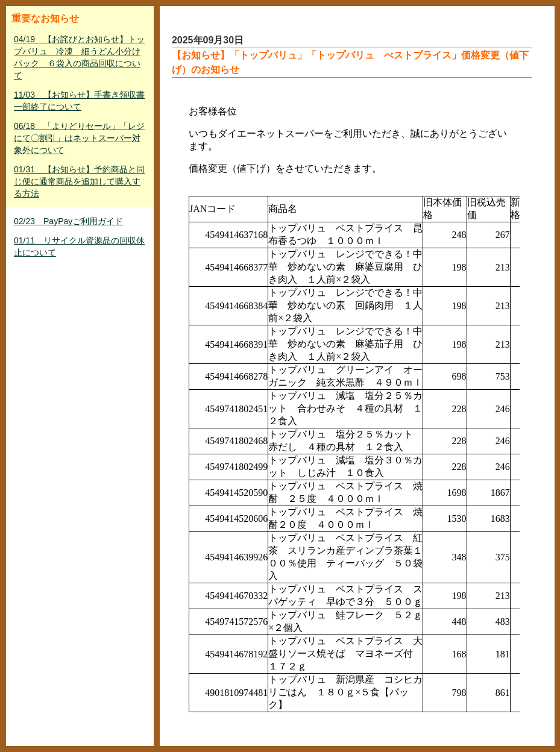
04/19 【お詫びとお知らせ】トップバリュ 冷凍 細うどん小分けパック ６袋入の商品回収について (79, 57)
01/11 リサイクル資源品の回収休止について (79, 246)
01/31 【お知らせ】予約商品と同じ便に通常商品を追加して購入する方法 (79, 181)
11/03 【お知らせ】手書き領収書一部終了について (79, 101)
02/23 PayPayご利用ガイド (68, 221)
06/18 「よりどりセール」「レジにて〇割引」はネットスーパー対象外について (79, 138)
